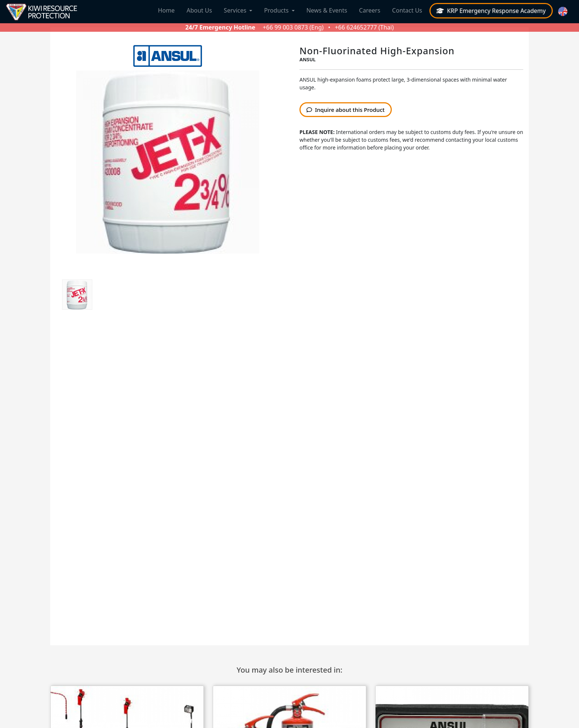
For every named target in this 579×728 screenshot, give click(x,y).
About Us (199, 10)
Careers (370, 10)
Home (167, 10)
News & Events (327, 10)
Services (235, 10)
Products (276, 10)
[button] (564, 12)
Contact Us (407, 10)
